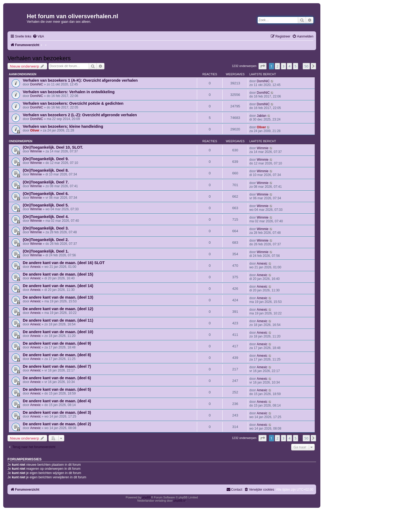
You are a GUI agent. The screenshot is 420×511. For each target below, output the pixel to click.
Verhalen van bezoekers (39, 58)
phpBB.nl (180, 501)
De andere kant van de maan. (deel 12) (58, 309)
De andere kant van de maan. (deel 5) (57, 389)
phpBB (146, 497)
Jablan (262, 116)
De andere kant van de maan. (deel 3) (57, 412)
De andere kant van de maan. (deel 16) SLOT (64, 263)
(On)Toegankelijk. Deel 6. (46, 194)
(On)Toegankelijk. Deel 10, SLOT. (53, 147)
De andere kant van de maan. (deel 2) (57, 424)
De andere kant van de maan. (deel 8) (57, 355)
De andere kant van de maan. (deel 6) (57, 378)
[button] (262, 66)
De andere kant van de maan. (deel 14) (58, 286)
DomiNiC (37, 84)
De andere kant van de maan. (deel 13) (58, 297)
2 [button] (277, 66)
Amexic (36, 267)
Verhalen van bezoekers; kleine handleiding (63, 126)
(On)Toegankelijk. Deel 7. (46, 182)
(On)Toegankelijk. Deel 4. (46, 217)
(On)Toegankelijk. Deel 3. (46, 228)
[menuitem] (38, 37)
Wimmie (36, 151)
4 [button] (289, 66)
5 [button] (296, 66)
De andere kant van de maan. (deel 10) (58, 332)
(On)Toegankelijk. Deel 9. (46, 159)
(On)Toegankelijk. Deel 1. (46, 251)
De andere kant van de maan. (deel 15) (58, 274)
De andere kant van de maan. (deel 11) (58, 320)
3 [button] (284, 66)
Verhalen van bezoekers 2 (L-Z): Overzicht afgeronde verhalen (80, 115)
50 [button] (306, 66)
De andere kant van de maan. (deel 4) (57, 401)
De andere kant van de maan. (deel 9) (57, 343)
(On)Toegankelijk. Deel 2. (46, 240)
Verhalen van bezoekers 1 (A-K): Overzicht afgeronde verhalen (80, 80)
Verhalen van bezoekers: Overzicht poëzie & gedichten (73, 103)
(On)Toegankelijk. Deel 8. (46, 170)
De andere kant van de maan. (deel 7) (57, 366)
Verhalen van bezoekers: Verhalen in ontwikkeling (69, 92)
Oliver (35, 130)
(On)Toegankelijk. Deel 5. (46, 205)
